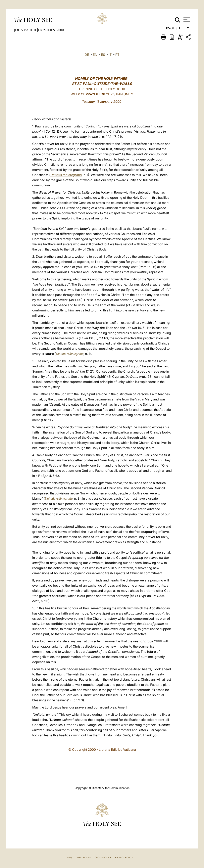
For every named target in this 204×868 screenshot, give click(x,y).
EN (95, 55)
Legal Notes (83, 857)
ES (103, 55)
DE (87, 55)
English (175, 29)
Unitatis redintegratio (66, 175)
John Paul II (25, 30)
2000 (60, 30)
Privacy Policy (124, 857)
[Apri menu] (186, 20)
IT (110, 55)
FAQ (70, 857)
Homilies (47, 30)
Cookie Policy (103, 857)
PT (117, 55)
